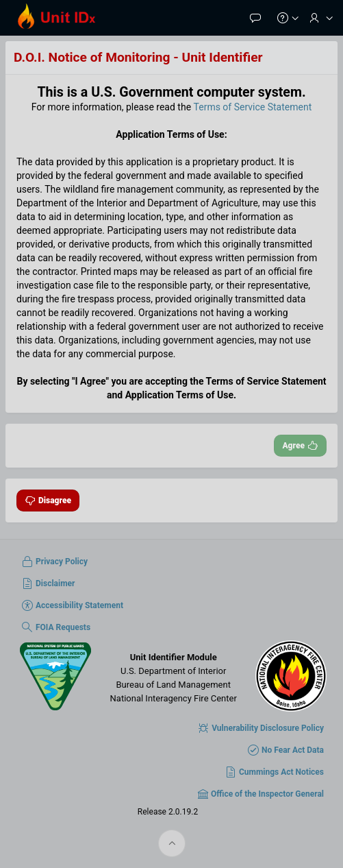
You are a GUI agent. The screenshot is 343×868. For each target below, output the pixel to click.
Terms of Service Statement (253, 107)
